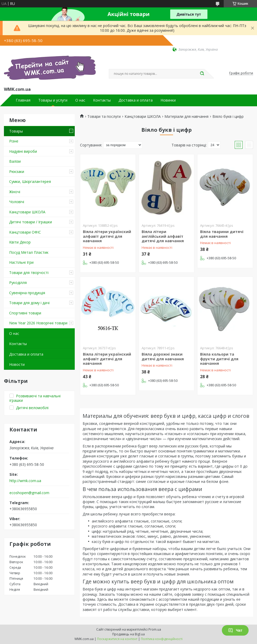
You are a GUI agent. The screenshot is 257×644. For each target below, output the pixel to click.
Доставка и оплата (136, 100)
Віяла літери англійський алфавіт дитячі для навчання (163, 236)
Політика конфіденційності (162, 639)
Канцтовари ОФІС (25, 232)
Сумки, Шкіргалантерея (30, 181)
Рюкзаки (17, 171)
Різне (14, 141)
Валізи (15, 161)
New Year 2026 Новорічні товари (38, 323)
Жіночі (15, 192)
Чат (235, 630)
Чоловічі (17, 202)
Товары (16, 131)
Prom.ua (155, 629)
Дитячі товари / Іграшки (31, 222)
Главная (23, 100)
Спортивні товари (25, 313)
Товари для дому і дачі (29, 303)
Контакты (102, 100)
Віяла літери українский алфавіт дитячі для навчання (107, 236)
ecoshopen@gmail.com (29, 493)
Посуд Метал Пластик (29, 252)
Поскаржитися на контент (117, 639)
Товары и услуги (53, 100)
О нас (80, 100)
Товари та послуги (104, 117)
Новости (17, 364)
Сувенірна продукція (27, 293)
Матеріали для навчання (186, 117)
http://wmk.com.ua (25, 481)
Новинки (168, 100)
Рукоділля (18, 283)
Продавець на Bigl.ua (128, 634)
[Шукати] (202, 74)
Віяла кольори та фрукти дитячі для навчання (219, 359)
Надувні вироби (23, 151)
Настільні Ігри (21, 262)
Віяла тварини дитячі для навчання (222, 234)
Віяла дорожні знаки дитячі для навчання (163, 357)
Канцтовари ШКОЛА (27, 212)
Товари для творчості (29, 273)
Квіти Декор (20, 242)
